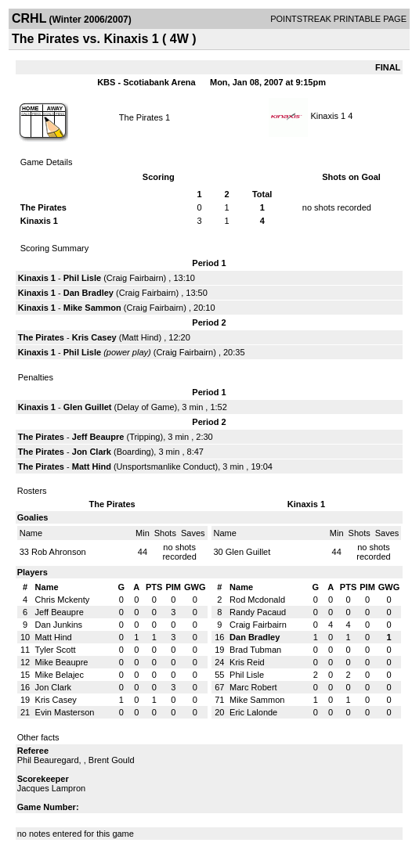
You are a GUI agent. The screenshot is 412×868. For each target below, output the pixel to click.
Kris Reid (247, 662)
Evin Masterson (65, 712)
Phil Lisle (82, 278)
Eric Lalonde (253, 712)
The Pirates (141, 117)
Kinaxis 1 (328, 116)
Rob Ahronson (59, 552)
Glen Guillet (88, 407)
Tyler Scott (56, 650)
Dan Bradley (89, 293)
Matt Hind (140, 337)
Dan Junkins (59, 625)
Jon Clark (92, 452)
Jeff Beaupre (98, 437)
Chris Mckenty (63, 600)
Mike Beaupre (62, 662)
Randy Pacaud (258, 612)
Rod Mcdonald (257, 600)
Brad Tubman (255, 650)
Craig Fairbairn (135, 278)
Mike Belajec (60, 675)
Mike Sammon (92, 308)
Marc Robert (253, 687)
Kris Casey (94, 337)
